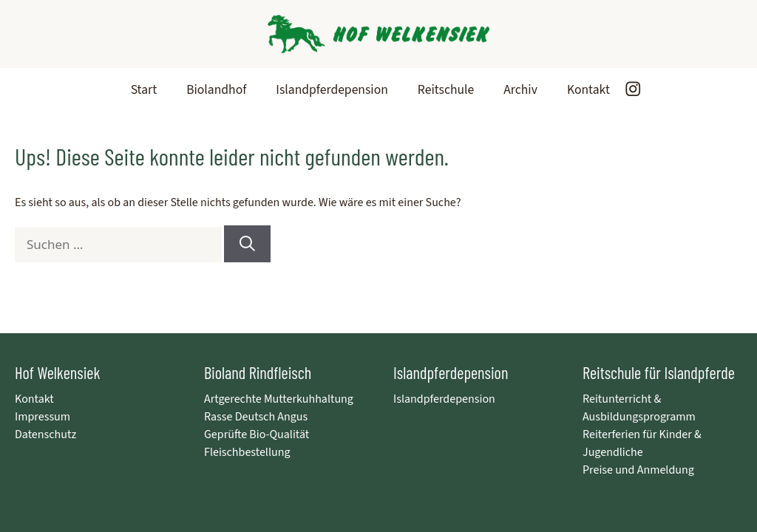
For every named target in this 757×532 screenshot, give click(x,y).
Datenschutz (45, 434)
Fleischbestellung (247, 452)
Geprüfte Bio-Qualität (257, 434)
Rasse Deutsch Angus (256, 417)
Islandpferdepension (332, 90)
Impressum (43, 417)
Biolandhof (216, 90)
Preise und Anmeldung (638, 470)
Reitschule (446, 90)
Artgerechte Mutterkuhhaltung (279, 399)
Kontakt (588, 90)
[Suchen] (247, 243)
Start (144, 90)
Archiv (520, 90)
